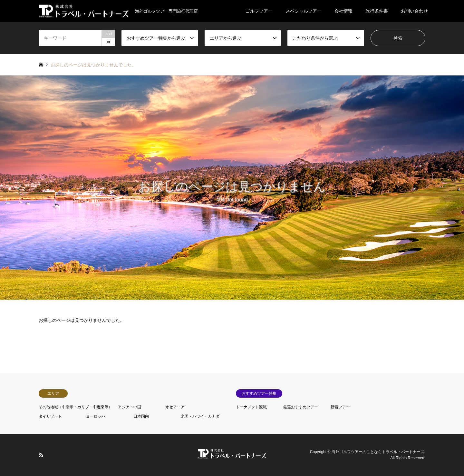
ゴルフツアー (259, 11)
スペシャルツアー (304, 11)
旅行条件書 (377, 11)
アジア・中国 (130, 407)
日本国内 (141, 416)
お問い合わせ (414, 11)
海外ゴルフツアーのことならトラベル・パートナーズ (378, 452)
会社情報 (343, 11)
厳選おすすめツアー (301, 407)
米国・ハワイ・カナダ (200, 416)
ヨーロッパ (96, 416)
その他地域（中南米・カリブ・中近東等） (75, 407)
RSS (41, 454)
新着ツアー (340, 407)
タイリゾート (50, 416)
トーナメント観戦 (251, 407)
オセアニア (175, 407)
